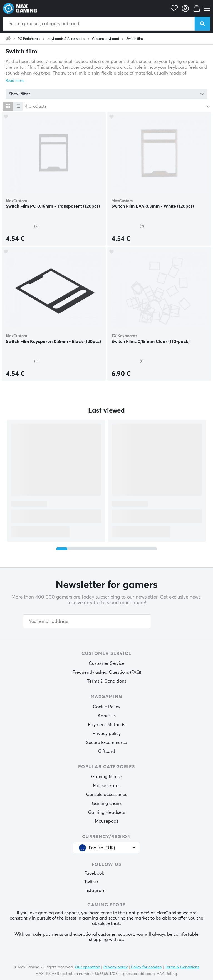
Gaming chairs (107, 803)
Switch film (135, 39)
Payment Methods (106, 725)
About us (107, 716)
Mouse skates (107, 786)
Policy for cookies (146, 967)
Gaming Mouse (107, 777)
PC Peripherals (29, 39)
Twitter (91, 882)
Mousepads (107, 821)
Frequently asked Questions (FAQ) (107, 672)
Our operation (87, 967)
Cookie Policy (106, 707)
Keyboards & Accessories (66, 39)
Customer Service (107, 663)
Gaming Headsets (107, 812)
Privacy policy (107, 734)
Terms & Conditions (107, 681)
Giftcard (107, 751)
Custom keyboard (106, 39)
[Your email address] (87, 621)
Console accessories (107, 795)
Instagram (95, 891)
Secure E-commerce (107, 743)
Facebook (94, 873)
